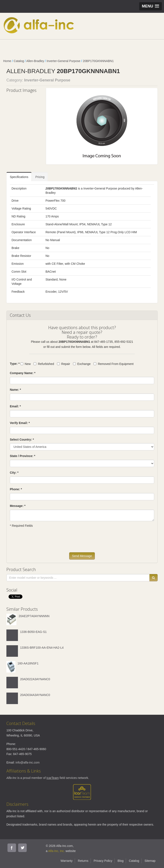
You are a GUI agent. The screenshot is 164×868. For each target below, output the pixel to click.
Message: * (18, 506)
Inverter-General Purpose (63, 61)
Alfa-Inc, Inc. (56, 851)
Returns (83, 861)
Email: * (15, 406)
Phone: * (16, 489)
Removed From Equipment (113, 364)
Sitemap (150, 861)
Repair (64, 364)
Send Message (82, 556)
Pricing (40, 177)
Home (7, 61)
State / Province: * (23, 456)
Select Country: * (22, 440)
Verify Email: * (20, 423)
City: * (14, 473)
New (26, 364)
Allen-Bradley (35, 61)
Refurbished (44, 364)
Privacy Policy (103, 861)
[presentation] (42, 542)
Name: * (15, 390)
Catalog (19, 61)
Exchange (82, 364)
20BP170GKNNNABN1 (98, 61)
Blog (121, 861)
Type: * (15, 364)
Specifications (19, 177)
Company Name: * (23, 373)
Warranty (66, 861)
